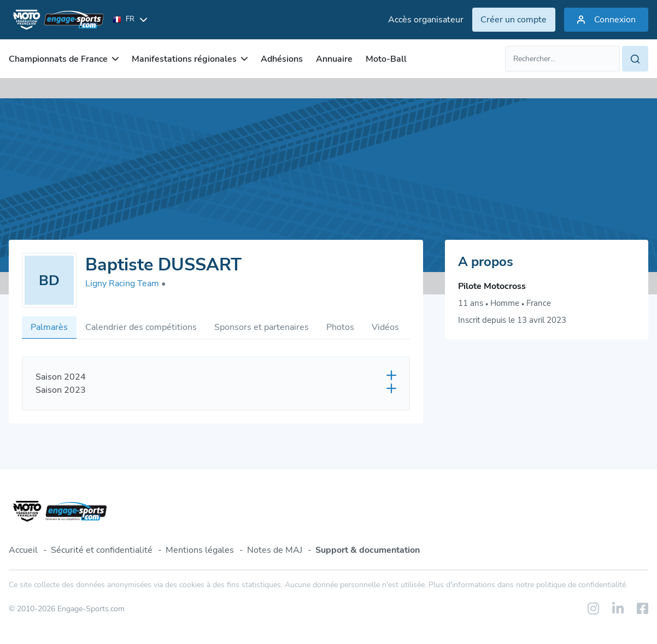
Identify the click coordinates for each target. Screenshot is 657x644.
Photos (340, 327)
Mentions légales (200, 550)
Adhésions (282, 59)
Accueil (23, 550)
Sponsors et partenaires (262, 327)
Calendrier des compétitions (141, 327)
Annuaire (334, 59)
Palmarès (49, 327)
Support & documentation (368, 550)
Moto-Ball (386, 59)
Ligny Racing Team (125, 283)
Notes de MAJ (275, 550)
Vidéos (385, 327)
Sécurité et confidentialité (102, 550)
